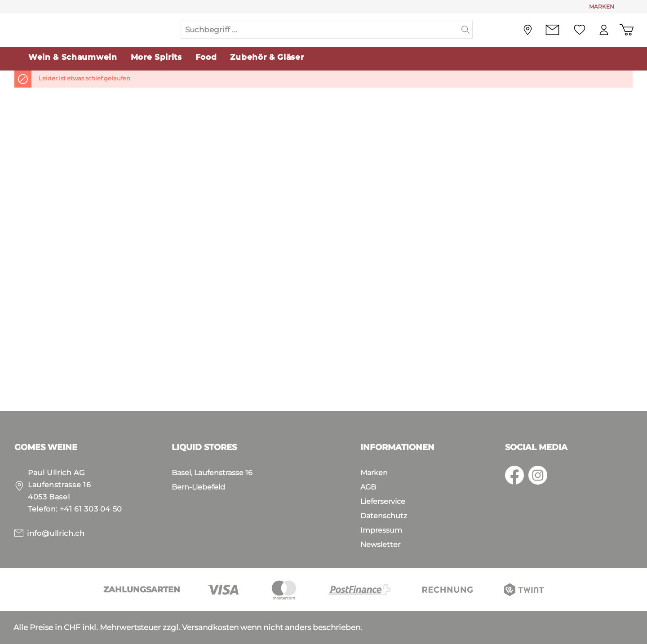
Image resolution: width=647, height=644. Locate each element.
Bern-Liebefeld (198, 487)
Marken (374, 473)
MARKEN (602, 7)
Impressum (381, 530)
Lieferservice (383, 501)
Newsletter (380, 545)
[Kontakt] (550, 31)
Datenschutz (384, 516)
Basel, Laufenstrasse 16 (212, 473)
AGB (368, 487)
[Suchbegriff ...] (320, 31)
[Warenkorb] (626, 31)
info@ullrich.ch (56, 533)
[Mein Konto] (603, 31)
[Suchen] (466, 31)
